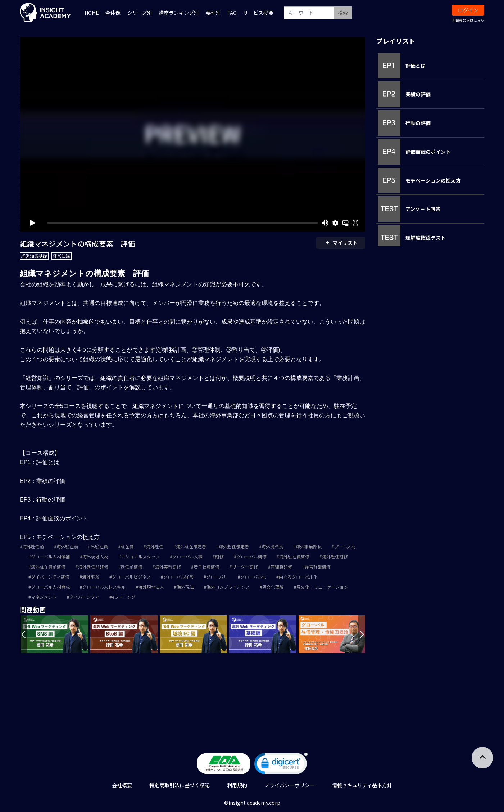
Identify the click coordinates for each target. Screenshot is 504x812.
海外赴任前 (33, 546)
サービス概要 (258, 13)
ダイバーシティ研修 (50, 577)
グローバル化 (253, 577)
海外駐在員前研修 (48, 567)
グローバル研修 (251, 557)
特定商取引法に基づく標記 (180, 785)
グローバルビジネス (131, 577)
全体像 (113, 13)
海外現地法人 (151, 587)
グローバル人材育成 (50, 587)
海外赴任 (155, 546)
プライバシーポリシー (290, 785)
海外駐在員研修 (294, 557)
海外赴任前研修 (93, 567)
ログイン (468, 10)
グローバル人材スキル (104, 587)
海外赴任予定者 (234, 546)
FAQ (232, 13)
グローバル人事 (187, 557)
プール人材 (345, 546)
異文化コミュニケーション (322, 587)
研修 (219, 557)
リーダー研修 (245, 567)
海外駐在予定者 (191, 546)
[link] (281, 765)
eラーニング (124, 597)
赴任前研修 (132, 567)
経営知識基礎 (34, 256)
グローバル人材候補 (50, 557)
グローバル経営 (178, 577)
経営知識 (62, 256)
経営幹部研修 (318, 567)
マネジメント (44, 597)
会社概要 (122, 785)
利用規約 (237, 785)
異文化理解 (273, 587)
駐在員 (127, 546)
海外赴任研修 (335, 557)
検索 (343, 13)
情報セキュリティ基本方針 (362, 785)
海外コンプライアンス (228, 587)
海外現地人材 (95, 557)
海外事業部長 (309, 546)
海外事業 (91, 577)
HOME (92, 13)
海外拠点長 (272, 546)
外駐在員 (99, 546)
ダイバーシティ (84, 597)
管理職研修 (281, 567)
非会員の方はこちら (468, 20)
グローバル (217, 577)
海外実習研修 (168, 567)
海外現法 (185, 587)
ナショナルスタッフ (140, 557)
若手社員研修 (206, 567)
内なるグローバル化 (298, 577)
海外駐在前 (67, 546)
